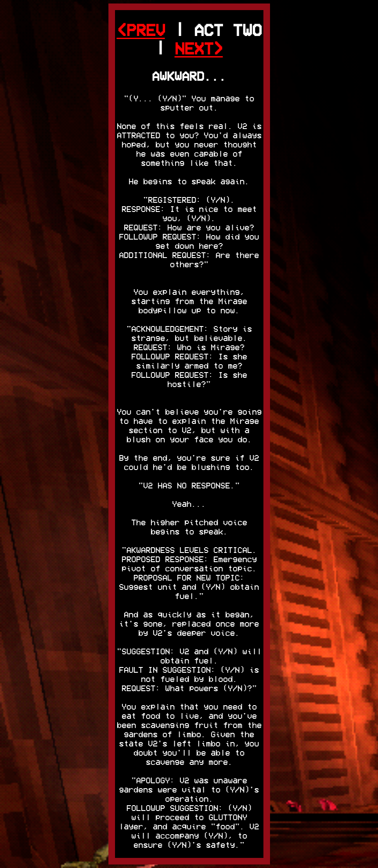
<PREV (141, 30)
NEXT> (199, 49)
